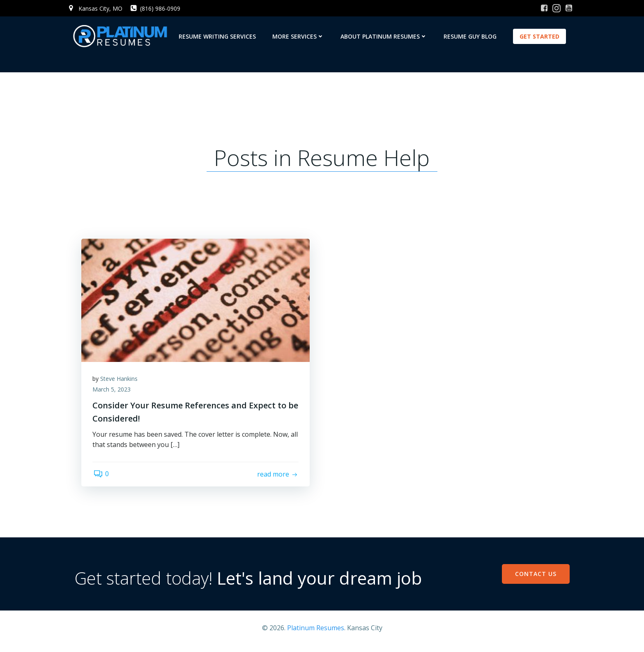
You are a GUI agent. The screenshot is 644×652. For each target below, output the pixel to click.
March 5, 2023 (113, 396)
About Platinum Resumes (385, 36)
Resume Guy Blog (471, 36)
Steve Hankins (120, 386)
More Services (299, 36)
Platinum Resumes (316, 634)
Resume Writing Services (218, 36)
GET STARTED (540, 36)
